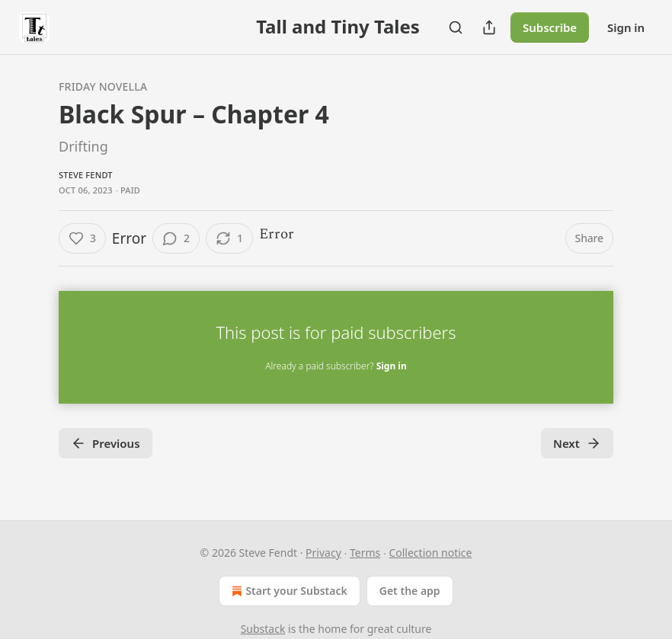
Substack (263, 629)
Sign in (626, 27)
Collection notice (430, 553)
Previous (106, 443)
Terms (365, 553)
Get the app (410, 591)
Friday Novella (103, 86)
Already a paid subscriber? (336, 366)
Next (577, 443)
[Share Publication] (489, 27)
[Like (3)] (82, 238)
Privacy (323, 553)
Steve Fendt (86, 175)
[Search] (456, 27)
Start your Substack (288, 591)
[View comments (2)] (176, 238)
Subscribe (550, 27)
